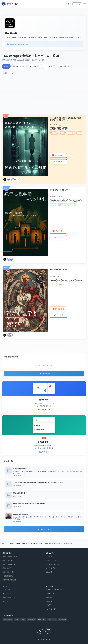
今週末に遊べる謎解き (9, 580)
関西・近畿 (42, 619)
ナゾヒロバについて (9, 589)
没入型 (17, 179)
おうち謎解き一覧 (8, 572)
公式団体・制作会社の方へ (54, 589)
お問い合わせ (50, 601)
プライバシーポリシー (52, 609)
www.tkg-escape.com (18, 44)
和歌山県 (79, 280)
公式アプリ (6, 601)
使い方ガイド (7, 593)
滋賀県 (53, 201)
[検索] (70, 4)
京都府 (65, 129)
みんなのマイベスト (52, 560)
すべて (6, 66)
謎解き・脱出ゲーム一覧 (10, 556)
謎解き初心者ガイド (9, 597)
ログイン (77, 4)
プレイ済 (58, 162)
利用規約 (48, 605)
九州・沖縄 (62, 619)
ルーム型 (34, 66)
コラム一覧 (49, 572)
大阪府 (53, 129)
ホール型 (65, 66)
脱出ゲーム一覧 (7, 560)
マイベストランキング (52, 564)
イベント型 (50, 66)
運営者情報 (49, 597)
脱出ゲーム (19, 66)
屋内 (10, 179)
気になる (58, 155)
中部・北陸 (31, 619)
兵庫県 (59, 129)
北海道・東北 (8, 619)
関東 (17, 619)
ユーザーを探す (50, 568)
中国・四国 (52, 619)
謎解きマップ (7, 568)
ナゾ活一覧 (49, 556)
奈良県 (78, 201)
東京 (23, 619)
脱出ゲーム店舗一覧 (9, 564)
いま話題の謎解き (8, 576)
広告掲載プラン (50, 593)
